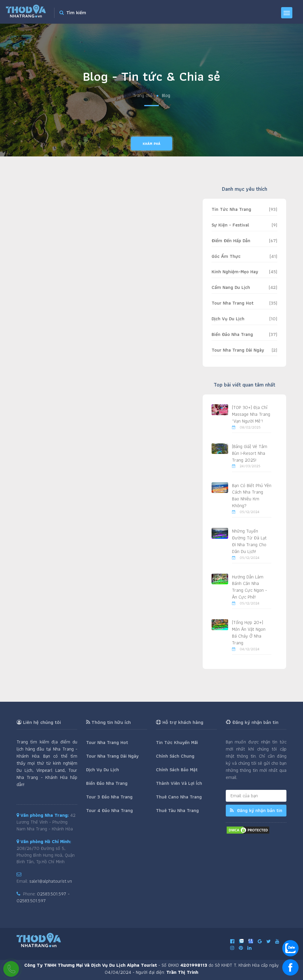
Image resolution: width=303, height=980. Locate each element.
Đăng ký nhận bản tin (256, 810)
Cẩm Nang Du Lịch (231, 287)
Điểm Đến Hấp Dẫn (231, 241)
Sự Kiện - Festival (230, 225)
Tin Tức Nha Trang (231, 209)
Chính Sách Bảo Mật (177, 770)
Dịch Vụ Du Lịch (228, 319)
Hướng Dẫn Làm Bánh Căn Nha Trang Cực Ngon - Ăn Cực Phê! (249, 587)
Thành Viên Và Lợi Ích (179, 783)
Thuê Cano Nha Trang (179, 797)
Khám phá (151, 144)
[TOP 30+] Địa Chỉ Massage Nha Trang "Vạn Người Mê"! (251, 414)
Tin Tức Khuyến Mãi (177, 742)
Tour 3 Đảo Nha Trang (109, 797)
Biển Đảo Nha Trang (232, 334)
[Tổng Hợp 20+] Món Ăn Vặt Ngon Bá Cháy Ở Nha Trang (249, 633)
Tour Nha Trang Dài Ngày (238, 350)
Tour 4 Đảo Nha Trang (109, 810)
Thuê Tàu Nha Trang (177, 810)
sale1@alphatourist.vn (51, 881)
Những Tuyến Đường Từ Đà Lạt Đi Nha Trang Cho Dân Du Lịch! (249, 541)
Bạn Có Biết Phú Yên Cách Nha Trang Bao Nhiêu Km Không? (252, 496)
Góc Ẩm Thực (226, 256)
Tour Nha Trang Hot (233, 303)
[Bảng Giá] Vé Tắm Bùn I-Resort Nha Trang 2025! (250, 453)
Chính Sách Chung (175, 756)
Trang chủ (143, 96)
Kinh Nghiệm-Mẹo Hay (235, 272)
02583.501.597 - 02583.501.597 (43, 897)
